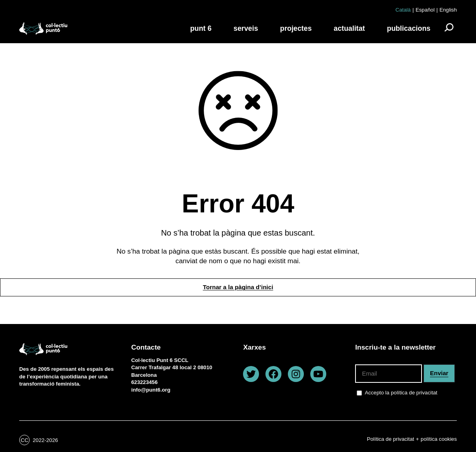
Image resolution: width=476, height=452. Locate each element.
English (448, 10)
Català (403, 10)
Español (425, 10)
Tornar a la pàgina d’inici (238, 287)
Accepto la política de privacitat (401, 392)
